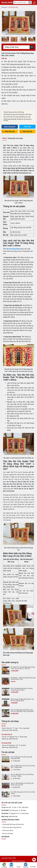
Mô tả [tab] (5, 138)
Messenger (26, 865)
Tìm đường (4, 865)
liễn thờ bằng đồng (13, 249)
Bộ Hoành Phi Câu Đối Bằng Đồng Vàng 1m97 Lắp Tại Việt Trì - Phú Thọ (23, 668)
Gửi (32, 47)
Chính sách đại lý (8, 830)
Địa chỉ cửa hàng (8, 833)
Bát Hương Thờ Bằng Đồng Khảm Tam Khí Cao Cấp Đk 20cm (22, 700)
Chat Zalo (11, 865)
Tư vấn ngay (33, 865)
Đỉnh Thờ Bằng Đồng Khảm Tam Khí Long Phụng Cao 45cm (22, 689)
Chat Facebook (10, 127)
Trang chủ (4, 7)
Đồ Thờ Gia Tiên (13, 7)
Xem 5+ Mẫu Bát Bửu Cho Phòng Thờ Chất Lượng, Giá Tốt (22, 784)
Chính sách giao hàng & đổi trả (12, 827)
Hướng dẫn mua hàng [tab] (15, 138)
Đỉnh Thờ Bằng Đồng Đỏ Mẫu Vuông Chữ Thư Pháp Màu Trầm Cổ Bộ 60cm (22, 711)
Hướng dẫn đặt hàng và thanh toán (13, 824)
